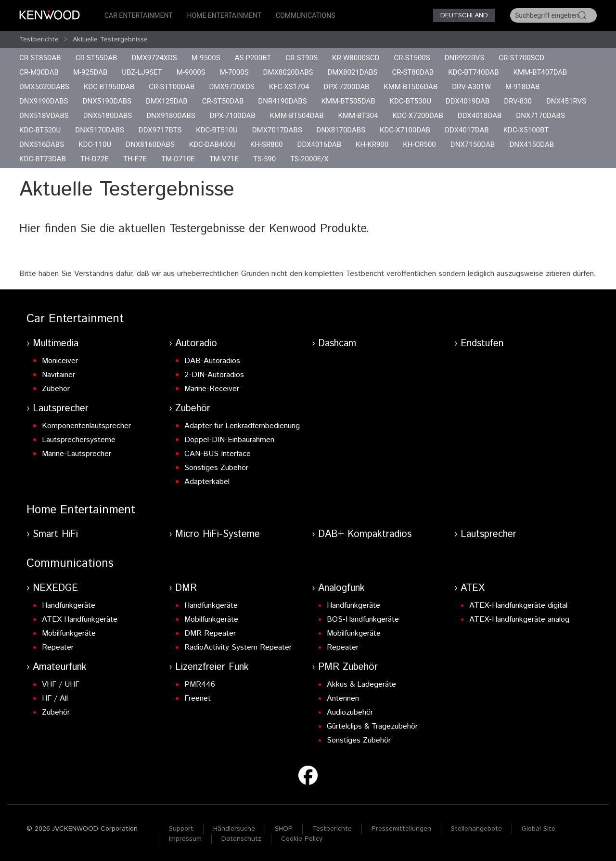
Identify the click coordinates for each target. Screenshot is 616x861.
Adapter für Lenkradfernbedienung (242, 426)
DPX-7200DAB (346, 87)
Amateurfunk (60, 667)
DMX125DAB (167, 101)
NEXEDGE (55, 588)
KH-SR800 (267, 144)
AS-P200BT (253, 58)
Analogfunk (341, 588)
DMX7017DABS (277, 130)
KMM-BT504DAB (297, 116)
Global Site (539, 829)
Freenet (198, 698)
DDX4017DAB (467, 130)
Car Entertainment (139, 15)
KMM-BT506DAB (411, 87)
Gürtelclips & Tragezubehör (372, 726)
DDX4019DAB (468, 101)
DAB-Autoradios (212, 361)
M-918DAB (522, 87)
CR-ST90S (302, 58)
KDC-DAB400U (212, 144)
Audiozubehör (350, 712)
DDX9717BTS (160, 130)
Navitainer (58, 375)
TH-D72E (95, 159)
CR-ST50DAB (223, 101)
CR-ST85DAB (40, 58)
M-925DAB (90, 72)
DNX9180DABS (171, 116)
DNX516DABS (42, 144)
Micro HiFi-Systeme (218, 534)
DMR (186, 588)
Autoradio (196, 344)
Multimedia (56, 344)
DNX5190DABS (107, 101)
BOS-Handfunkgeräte (363, 620)
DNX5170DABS (100, 130)
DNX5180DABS (108, 116)
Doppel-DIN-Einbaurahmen (229, 440)
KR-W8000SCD (356, 58)
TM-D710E (178, 159)
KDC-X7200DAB (418, 116)
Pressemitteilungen (401, 829)
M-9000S (191, 72)
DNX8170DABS (341, 130)
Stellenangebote (476, 829)
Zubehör (56, 389)
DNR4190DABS (282, 101)
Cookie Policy (302, 839)
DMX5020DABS (44, 87)
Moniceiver (60, 361)
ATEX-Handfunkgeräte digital (518, 606)
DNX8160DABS (150, 144)
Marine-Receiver (212, 389)
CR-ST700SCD (521, 58)
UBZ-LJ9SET (142, 72)
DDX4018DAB (480, 116)
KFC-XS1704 (289, 87)
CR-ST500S (412, 58)
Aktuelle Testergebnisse (110, 39)
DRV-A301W (471, 87)
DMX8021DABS (353, 72)
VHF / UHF (61, 685)
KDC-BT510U (217, 130)
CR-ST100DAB (172, 87)
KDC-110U (95, 144)
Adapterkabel (207, 482)
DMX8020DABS (288, 72)
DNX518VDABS (44, 116)
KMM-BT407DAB (540, 72)
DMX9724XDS (154, 58)
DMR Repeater (210, 633)
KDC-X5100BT (526, 130)
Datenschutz (241, 839)
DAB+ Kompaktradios (365, 534)
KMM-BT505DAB (348, 101)
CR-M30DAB (39, 72)
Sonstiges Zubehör (216, 468)
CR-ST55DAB (96, 58)
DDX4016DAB (319, 144)
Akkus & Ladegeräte (361, 685)
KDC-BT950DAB (109, 87)
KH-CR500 (419, 144)
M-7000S (234, 72)
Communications (306, 15)
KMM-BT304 (358, 116)
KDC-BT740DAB (473, 72)
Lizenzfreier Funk (212, 667)
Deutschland (464, 15)
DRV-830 (518, 101)
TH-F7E (135, 159)
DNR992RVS (465, 58)
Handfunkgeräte (69, 606)
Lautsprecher (61, 409)
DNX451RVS (566, 101)
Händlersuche (234, 829)
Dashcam (337, 344)
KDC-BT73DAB (43, 159)
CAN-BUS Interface (218, 454)
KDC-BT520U (40, 130)
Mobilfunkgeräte (69, 633)
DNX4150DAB (532, 144)
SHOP (284, 829)
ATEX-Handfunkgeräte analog (519, 620)
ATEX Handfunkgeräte (80, 620)
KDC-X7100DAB (405, 130)
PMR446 (200, 685)
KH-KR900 (372, 144)
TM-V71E (224, 159)
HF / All (55, 698)
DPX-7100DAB (233, 116)
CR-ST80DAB (413, 72)
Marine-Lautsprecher (77, 454)
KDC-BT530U (411, 101)
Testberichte (39, 39)
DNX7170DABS (540, 116)
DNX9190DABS (44, 101)
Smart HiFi (55, 534)
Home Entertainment (224, 15)
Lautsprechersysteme (79, 440)
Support (181, 829)
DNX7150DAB (473, 144)
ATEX (473, 588)
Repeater (58, 647)
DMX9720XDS (231, 87)
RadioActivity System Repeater (238, 647)
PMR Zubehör (348, 667)
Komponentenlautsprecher (86, 426)
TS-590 (264, 159)
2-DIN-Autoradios (214, 375)
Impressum (185, 839)
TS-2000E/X (309, 159)
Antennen (343, 698)
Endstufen (482, 344)
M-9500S (206, 58)
